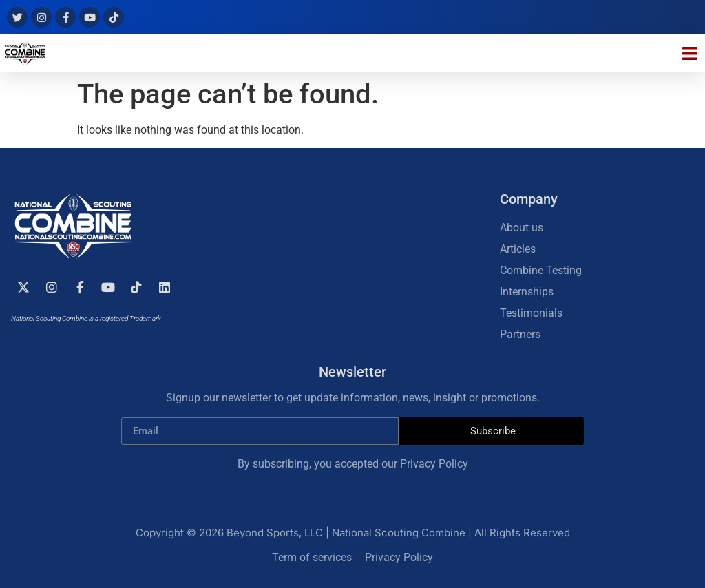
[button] (690, 54)
